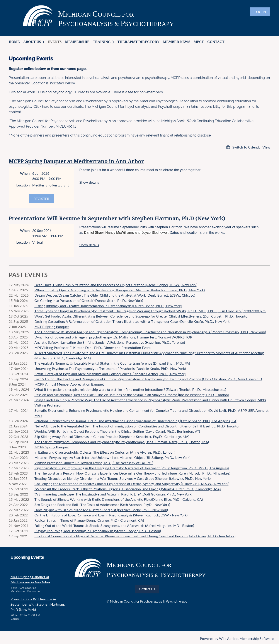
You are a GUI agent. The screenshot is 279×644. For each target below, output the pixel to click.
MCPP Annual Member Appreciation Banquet (69, 384)
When (25, 173)
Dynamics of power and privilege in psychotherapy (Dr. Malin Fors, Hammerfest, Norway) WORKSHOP (113, 337)
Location (23, 185)
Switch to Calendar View (251, 147)
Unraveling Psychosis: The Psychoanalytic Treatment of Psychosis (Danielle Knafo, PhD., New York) (110, 368)
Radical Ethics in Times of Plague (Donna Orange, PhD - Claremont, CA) (89, 520)
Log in (260, 12)
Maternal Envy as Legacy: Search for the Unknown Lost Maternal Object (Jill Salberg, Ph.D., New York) (112, 457)
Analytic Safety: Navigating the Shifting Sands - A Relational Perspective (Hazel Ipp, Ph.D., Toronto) (110, 342)
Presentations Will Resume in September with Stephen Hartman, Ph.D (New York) (117, 219)
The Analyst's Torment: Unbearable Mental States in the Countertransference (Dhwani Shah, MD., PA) (112, 363)
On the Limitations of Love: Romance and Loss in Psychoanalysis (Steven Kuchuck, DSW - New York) (111, 515)
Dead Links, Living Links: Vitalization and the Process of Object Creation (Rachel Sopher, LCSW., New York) (116, 285)
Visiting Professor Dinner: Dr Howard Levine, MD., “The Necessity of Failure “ (94, 463)
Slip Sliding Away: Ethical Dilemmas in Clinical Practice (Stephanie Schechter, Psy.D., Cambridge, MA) (112, 436)
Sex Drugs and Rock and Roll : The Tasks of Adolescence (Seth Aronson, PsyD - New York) (102, 505)
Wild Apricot (229, 638)
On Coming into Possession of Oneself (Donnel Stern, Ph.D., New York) (89, 300)
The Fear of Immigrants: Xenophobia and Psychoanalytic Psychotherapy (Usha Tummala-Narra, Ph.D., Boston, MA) (122, 442)
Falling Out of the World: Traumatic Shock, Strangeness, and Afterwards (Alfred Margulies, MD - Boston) (114, 525)
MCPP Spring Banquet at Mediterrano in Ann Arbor (76, 161)
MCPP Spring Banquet (52, 327)
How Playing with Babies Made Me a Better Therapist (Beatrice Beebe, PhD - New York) (101, 510)
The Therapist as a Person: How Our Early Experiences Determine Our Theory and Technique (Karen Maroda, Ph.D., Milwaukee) (132, 473)
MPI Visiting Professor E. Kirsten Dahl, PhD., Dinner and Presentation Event (93, 348)
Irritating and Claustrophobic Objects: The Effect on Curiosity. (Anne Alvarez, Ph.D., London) (105, 452)
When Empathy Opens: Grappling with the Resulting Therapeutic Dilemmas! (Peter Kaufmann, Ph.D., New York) (120, 290)
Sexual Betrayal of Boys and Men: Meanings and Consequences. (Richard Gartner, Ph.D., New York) (110, 374)
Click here (41, 107)
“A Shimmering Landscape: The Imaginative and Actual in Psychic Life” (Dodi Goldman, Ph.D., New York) (113, 494)
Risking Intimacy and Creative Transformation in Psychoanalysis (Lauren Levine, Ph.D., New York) (108, 306)
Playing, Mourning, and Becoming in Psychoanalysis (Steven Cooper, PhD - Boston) (98, 531)
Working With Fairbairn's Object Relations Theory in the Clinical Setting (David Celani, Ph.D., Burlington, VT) (117, 431)
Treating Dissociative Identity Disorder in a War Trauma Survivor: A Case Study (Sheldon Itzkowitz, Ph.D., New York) (122, 478)
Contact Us (147, 589)
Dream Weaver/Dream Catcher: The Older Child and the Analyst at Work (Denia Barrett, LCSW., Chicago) (115, 295)
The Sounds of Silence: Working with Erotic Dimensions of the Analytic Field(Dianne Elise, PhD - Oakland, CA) (119, 499)
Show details (89, 182)
